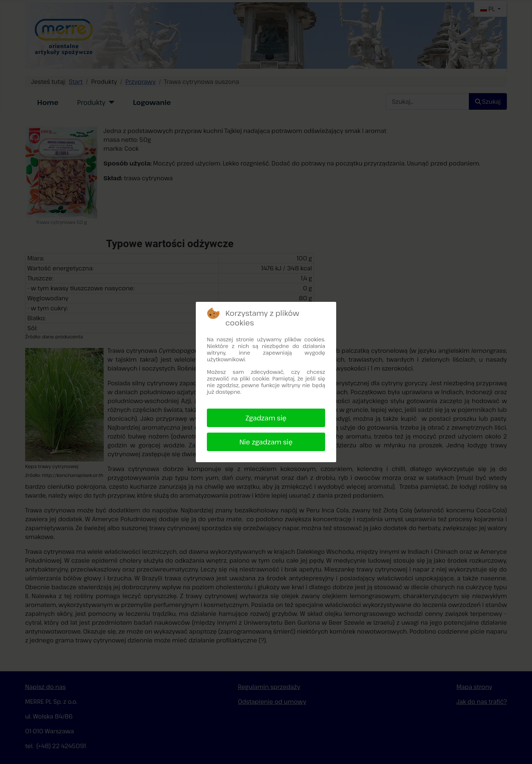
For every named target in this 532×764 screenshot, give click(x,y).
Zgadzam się (266, 418)
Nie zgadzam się (266, 442)
